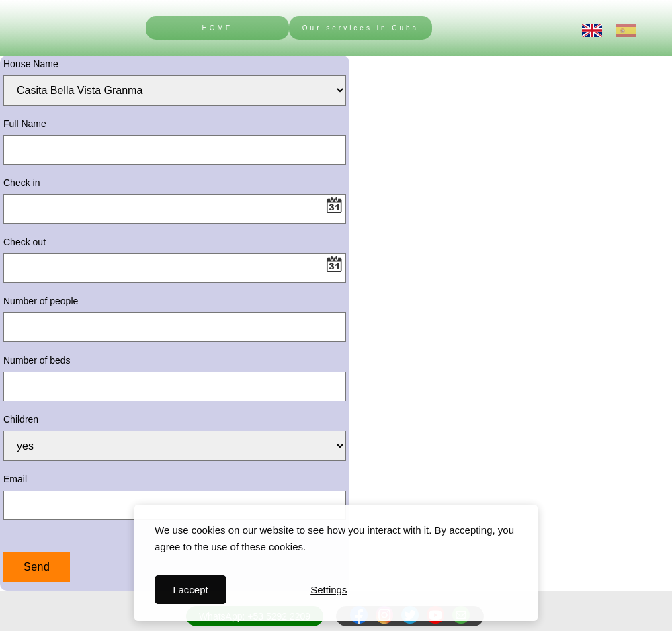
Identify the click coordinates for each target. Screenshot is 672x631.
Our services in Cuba (361, 28)
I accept (191, 590)
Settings (329, 590)
